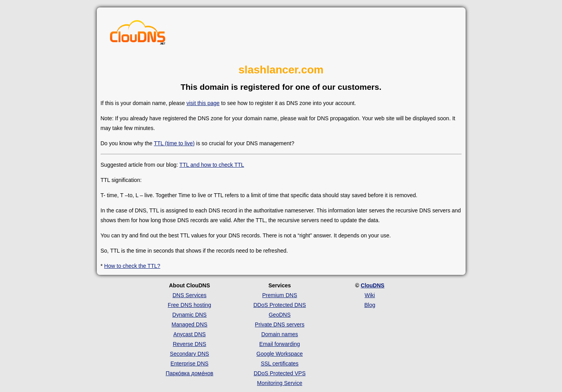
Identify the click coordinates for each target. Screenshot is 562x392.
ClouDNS (373, 285)
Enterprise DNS (189, 363)
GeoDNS (279, 315)
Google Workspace (280, 354)
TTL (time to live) (174, 143)
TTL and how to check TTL (212, 165)
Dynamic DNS (190, 315)
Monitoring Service (280, 383)
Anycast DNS (189, 334)
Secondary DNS (189, 354)
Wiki (370, 295)
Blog (370, 305)
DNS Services (189, 295)
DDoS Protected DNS (280, 305)
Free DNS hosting (189, 305)
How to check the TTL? (132, 266)
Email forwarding (279, 344)
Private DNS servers (280, 324)
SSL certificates (280, 363)
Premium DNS (280, 295)
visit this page (203, 103)
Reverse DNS (190, 344)
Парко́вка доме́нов (190, 373)
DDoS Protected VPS (280, 373)
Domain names (279, 334)
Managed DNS (190, 324)
